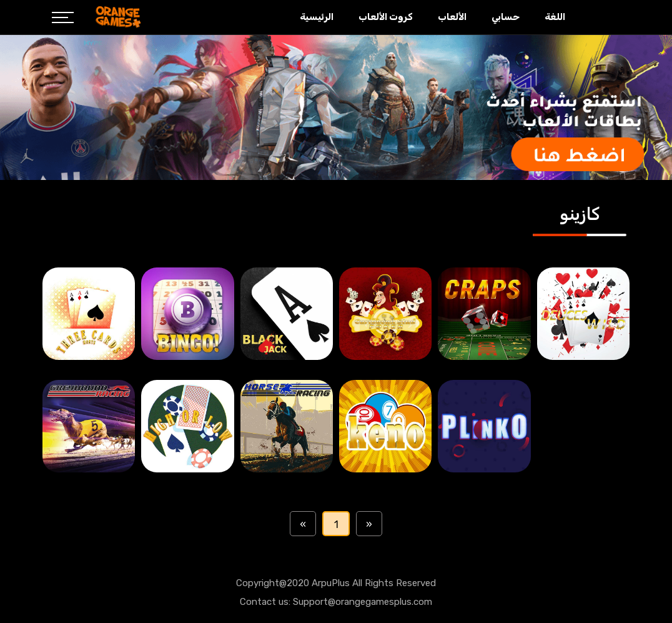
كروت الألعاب (386, 17)
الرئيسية (317, 17)
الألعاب (452, 17)
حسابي (506, 17)
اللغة (555, 17)
